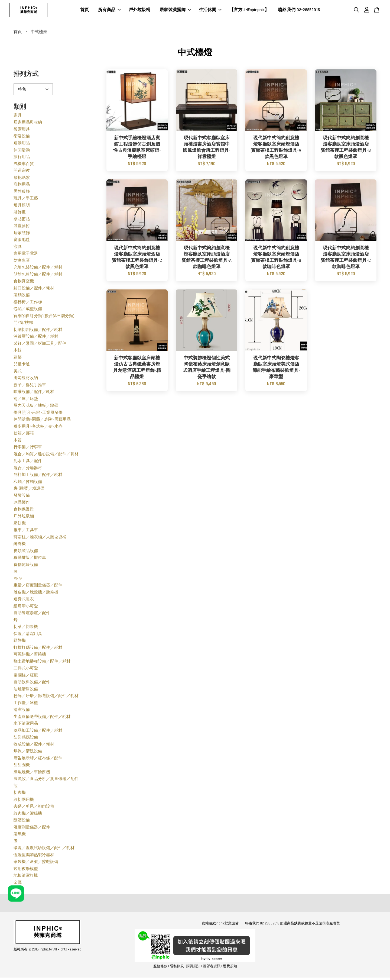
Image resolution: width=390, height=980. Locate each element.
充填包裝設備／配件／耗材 (38, 268)
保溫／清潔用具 (28, 635)
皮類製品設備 (26, 552)
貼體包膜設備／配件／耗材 (38, 275)
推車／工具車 (26, 531)
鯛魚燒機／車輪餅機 (32, 773)
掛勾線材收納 (26, 379)
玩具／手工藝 (26, 199)
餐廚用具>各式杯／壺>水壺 (38, 427)
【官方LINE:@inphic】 (249, 10)
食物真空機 (24, 282)
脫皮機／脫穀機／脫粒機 (36, 593)
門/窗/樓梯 (23, 323)
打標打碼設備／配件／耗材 (38, 648)
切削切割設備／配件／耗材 (38, 331)
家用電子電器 (26, 254)
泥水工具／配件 (28, 462)
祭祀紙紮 (22, 178)
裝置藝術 (22, 227)
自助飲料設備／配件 (32, 683)
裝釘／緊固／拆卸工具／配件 (40, 344)
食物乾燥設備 (26, 565)
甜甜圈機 (22, 766)
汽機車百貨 (24, 165)
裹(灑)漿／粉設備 (29, 489)
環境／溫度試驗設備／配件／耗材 (44, 849)
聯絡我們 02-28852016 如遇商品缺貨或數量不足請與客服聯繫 (292, 924)
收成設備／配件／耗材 (34, 745)
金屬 (18, 883)
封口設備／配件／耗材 (34, 289)
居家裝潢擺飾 (175, 10)
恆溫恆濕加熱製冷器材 (34, 856)
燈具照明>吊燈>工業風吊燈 (38, 413)
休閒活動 (22, 151)
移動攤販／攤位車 (30, 558)
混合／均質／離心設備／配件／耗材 (46, 455)
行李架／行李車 (28, 448)
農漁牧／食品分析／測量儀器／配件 (46, 780)
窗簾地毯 (22, 241)
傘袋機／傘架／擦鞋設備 (36, 863)
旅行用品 (22, 158)
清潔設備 (22, 710)
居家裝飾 (22, 234)
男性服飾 (22, 192)
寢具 (18, 248)
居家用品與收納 (28, 123)
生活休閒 (210, 10)
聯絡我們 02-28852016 (299, 10)
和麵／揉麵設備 (28, 483)
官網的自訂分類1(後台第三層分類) (44, 317)
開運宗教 (22, 171)
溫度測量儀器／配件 (32, 828)
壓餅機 (20, 524)
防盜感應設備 (26, 738)
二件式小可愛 (26, 669)
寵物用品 (22, 185)
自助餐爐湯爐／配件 (32, 614)
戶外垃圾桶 (139, 10)
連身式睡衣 (24, 600)
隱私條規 (177, 967)
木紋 (18, 351)
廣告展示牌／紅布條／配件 (38, 759)
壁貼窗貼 (22, 220)
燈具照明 (22, 206)
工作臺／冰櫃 (26, 704)
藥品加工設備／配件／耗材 (38, 731)
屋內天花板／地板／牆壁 (36, 406)
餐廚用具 (22, 130)
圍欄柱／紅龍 (26, 676)
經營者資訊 (212, 967)
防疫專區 (22, 261)
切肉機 (20, 793)
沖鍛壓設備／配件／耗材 (36, 337)
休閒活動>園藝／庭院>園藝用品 (42, 420)
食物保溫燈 (24, 510)
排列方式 (26, 75)
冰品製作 (22, 503)
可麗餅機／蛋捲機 (30, 655)
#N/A (18, 579)
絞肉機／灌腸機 (28, 814)
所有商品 (109, 10)
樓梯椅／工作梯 (28, 303)
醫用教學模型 (26, 870)
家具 (18, 116)
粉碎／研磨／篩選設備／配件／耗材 (46, 697)
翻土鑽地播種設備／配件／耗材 (42, 662)
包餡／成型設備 (28, 310)
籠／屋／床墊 (26, 400)
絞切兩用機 (24, 800)
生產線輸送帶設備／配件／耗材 (42, 718)
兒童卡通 (22, 365)
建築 (18, 358)
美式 (18, 372)
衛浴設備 (22, 137)
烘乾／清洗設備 (28, 752)
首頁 (84, 10)
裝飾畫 (20, 213)
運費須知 (230, 967)
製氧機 (20, 835)
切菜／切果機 (26, 628)
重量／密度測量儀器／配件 (38, 586)
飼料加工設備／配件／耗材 (38, 476)
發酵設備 (22, 496)
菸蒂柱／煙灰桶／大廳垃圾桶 (40, 538)
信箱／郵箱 (24, 434)
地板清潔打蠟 (26, 876)
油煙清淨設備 (26, 690)
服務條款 (160, 967)
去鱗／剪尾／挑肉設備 (34, 807)
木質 (18, 441)
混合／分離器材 (28, 469)
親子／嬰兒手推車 (30, 386)
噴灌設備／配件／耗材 (34, 393)
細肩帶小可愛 (26, 607)
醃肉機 (20, 545)
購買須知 (193, 967)
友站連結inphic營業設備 (220, 924)
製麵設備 (22, 296)
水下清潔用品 (26, 724)
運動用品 (22, 144)
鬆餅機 (20, 641)
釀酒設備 (22, 821)
